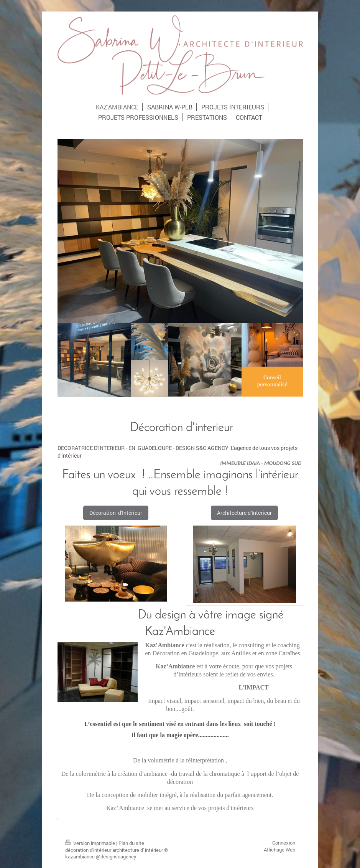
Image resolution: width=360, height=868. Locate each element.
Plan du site (131, 843)
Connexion (284, 843)
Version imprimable (91, 843)
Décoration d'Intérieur (116, 513)
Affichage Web (279, 850)
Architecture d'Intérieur (244, 513)
